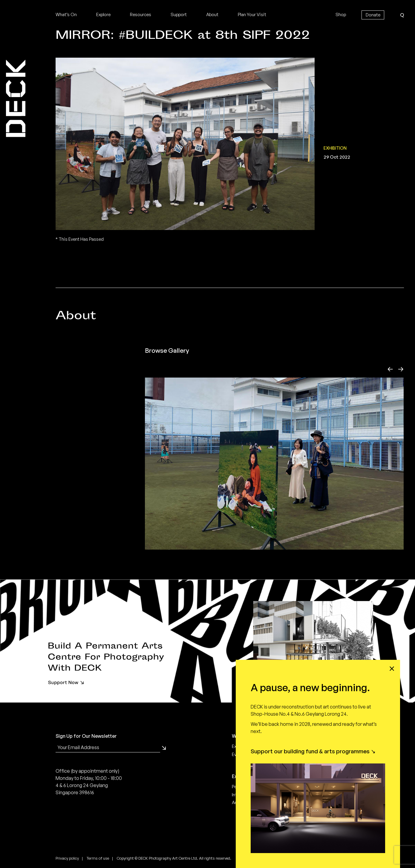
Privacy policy (67, 858)
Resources (141, 14)
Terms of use (98, 858)
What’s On (66, 14)
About (212, 14)
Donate (373, 15)
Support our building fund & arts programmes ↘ (313, 751)
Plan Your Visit (252, 14)
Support (179, 14)
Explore (103, 14)
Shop (341, 14)
